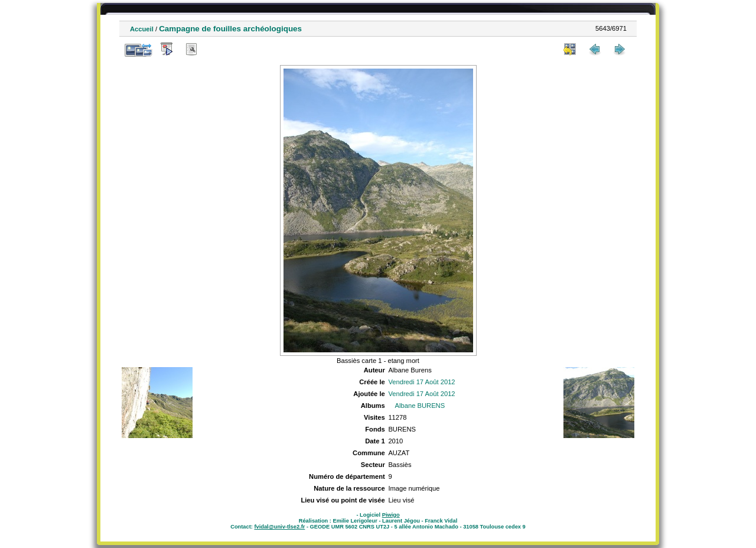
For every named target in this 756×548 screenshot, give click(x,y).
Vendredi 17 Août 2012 (421, 382)
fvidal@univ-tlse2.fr (279, 527)
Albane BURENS (420, 406)
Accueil (142, 29)
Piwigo (391, 515)
